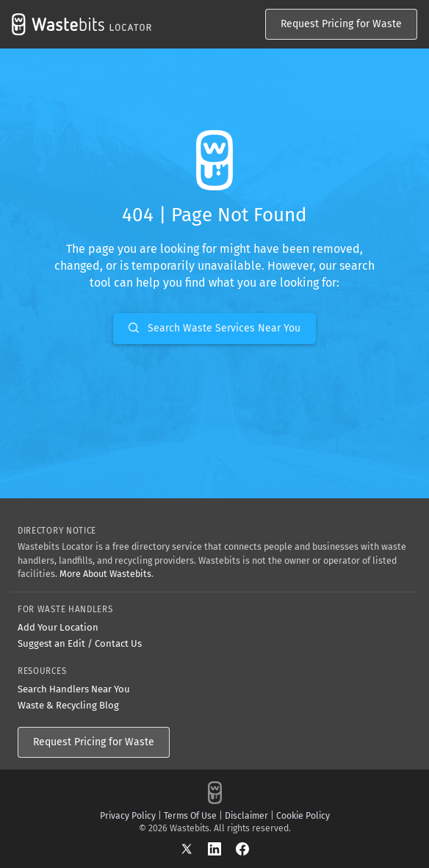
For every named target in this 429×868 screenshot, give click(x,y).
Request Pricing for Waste (341, 24)
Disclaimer (246, 816)
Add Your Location (58, 627)
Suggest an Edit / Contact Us (80, 643)
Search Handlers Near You (74, 689)
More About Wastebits (105, 574)
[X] (194, 849)
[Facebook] (242, 849)
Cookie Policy (303, 816)
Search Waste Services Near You (214, 328)
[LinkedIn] (222, 849)
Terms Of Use (190, 816)
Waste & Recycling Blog (68, 705)
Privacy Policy (128, 816)
